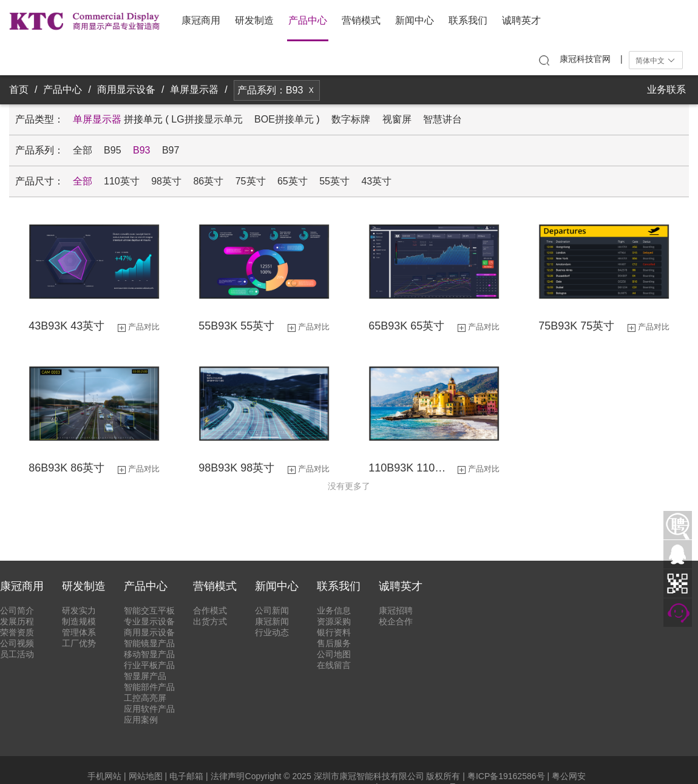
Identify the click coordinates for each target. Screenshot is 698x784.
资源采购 (334, 621)
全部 (83, 150)
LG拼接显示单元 (207, 119)
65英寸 (293, 181)
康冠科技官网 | (591, 59)
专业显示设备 (149, 621)
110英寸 (122, 181)
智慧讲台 (442, 119)
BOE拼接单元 (284, 119)
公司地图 (334, 654)
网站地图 (146, 776)
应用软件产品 (149, 709)
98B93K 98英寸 (236, 468)
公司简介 (17, 610)
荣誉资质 (17, 632)
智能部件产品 (149, 687)
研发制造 (254, 20)
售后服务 (334, 643)
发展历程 (17, 621)
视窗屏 (397, 119)
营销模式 (361, 20)
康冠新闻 (272, 621)
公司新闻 (272, 610)
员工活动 (17, 654)
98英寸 (166, 181)
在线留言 (334, 665)
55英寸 (334, 181)
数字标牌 (351, 119)
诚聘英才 (521, 20)
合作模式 (210, 610)
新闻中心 (415, 20)
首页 (19, 90)
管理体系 (79, 632)
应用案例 (141, 720)
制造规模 (79, 621)
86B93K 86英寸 (66, 468)
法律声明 (228, 776)
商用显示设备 (126, 90)
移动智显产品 (149, 654)
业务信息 (334, 610)
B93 (141, 150)
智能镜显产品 (149, 643)
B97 (171, 150)
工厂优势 (79, 643)
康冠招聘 (396, 610)
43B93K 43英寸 (66, 326)
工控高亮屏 (145, 698)
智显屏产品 (145, 676)
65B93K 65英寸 (406, 326)
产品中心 (308, 20)
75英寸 (251, 181)
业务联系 (666, 90)
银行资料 (334, 632)
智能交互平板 (149, 610)
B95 (112, 150)
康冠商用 (201, 20)
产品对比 (144, 327)
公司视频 (17, 643)
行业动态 (272, 632)
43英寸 (376, 181)
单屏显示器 (194, 90)
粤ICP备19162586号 (506, 776)
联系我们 (468, 20)
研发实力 (79, 610)
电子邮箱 (186, 776)
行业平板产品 (149, 665)
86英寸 (208, 181)
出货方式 (210, 621)
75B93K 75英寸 (576, 326)
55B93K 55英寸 (236, 326)
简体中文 (656, 61)
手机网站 (104, 776)
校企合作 (396, 621)
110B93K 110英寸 (412, 468)
